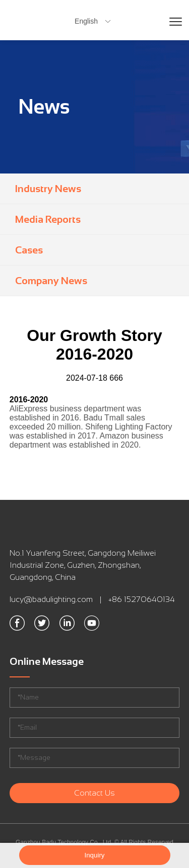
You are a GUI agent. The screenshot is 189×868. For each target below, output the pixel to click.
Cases (29, 250)
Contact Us (94, 793)
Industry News (48, 189)
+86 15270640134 (142, 599)
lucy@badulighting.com (51, 599)
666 (116, 378)
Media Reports (48, 219)
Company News (51, 281)
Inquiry (94, 855)
